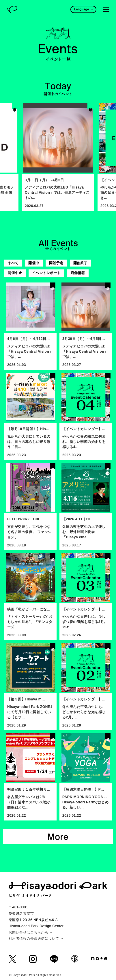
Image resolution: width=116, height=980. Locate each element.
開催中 (34, 263)
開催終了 (81, 263)
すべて (13, 263)
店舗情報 (78, 273)
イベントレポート (46, 273)
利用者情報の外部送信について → (36, 939)
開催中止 (15, 273)
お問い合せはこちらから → (31, 932)
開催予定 (56, 263)
